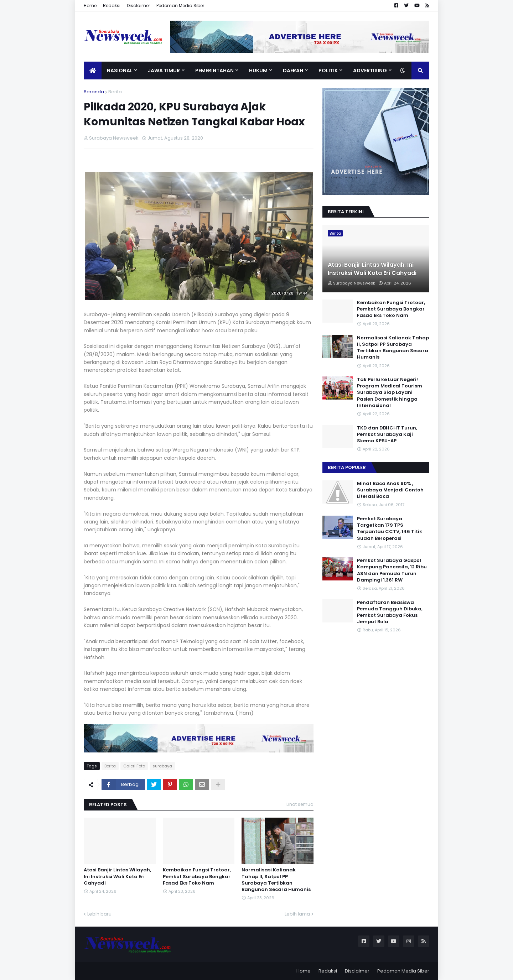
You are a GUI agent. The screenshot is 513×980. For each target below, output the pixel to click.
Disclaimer (138, 6)
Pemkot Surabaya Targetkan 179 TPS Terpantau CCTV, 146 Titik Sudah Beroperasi (390, 529)
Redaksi (112, 6)
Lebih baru (99, 914)
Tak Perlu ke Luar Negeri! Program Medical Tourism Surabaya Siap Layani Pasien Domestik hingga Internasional (390, 393)
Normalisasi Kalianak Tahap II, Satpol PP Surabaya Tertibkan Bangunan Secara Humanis (276, 880)
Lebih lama (297, 914)
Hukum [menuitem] (258, 71)
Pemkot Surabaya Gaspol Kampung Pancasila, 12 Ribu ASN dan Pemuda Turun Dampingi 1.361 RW (392, 570)
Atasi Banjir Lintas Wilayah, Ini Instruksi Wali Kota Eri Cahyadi (117, 876)
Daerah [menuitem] (293, 71)
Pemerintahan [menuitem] (214, 71)
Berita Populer (347, 467)
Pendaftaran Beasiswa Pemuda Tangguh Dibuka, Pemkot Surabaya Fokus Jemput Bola (390, 612)
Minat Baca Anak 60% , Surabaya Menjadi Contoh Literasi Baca (390, 490)
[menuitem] (93, 71)
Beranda (94, 92)
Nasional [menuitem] (120, 71)
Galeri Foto (134, 766)
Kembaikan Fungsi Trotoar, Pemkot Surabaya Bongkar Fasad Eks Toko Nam (197, 876)
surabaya (162, 766)
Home (90, 6)
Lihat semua (300, 804)
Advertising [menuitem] (370, 71)
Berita (115, 92)
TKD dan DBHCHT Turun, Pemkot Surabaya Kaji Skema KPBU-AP (387, 434)
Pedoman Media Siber (180, 6)
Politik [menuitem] (328, 71)
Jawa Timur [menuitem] (164, 71)
